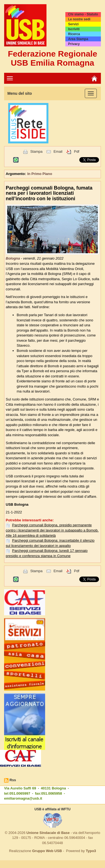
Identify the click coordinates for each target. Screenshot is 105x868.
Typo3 (91, 851)
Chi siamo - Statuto (83, 14)
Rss (13, 780)
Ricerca (74, 34)
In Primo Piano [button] (40, 174)
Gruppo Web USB (47, 851)
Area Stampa (78, 39)
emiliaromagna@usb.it (23, 798)
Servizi (73, 24)
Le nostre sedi (79, 19)
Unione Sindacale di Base (48, 833)
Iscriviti (74, 29)
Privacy (74, 44)
